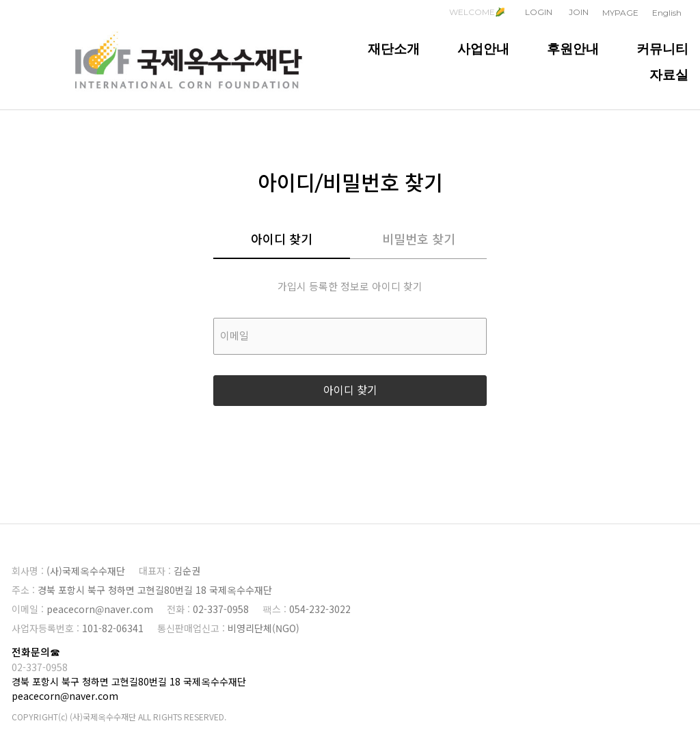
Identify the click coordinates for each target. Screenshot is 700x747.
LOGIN (539, 12)
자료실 (669, 74)
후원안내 (573, 49)
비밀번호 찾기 (419, 240)
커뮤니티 (662, 49)
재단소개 (394, 49)
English (667, 13)
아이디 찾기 (282, 240)
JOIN (579, 12)
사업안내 (483, 49)
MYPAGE (620, 13)
